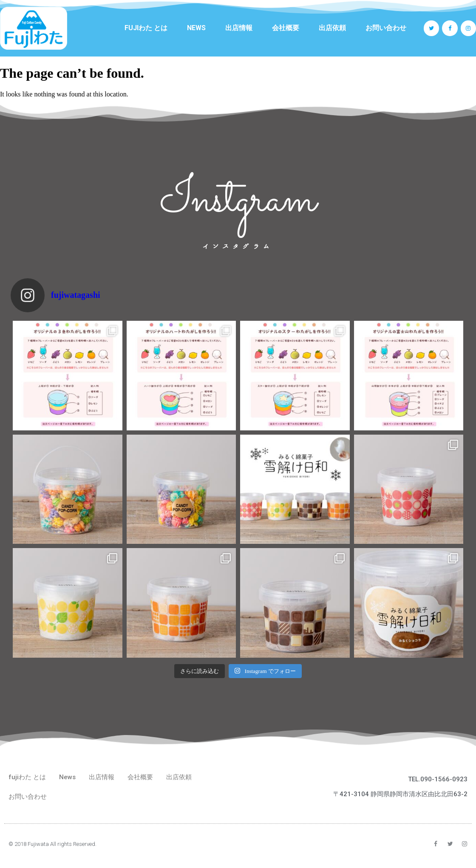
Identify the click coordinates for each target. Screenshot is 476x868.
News (196, 28)
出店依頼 (332, 28)
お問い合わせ (386, 28)
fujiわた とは (146, 28)
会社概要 (286, 28)
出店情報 (239, 28)
